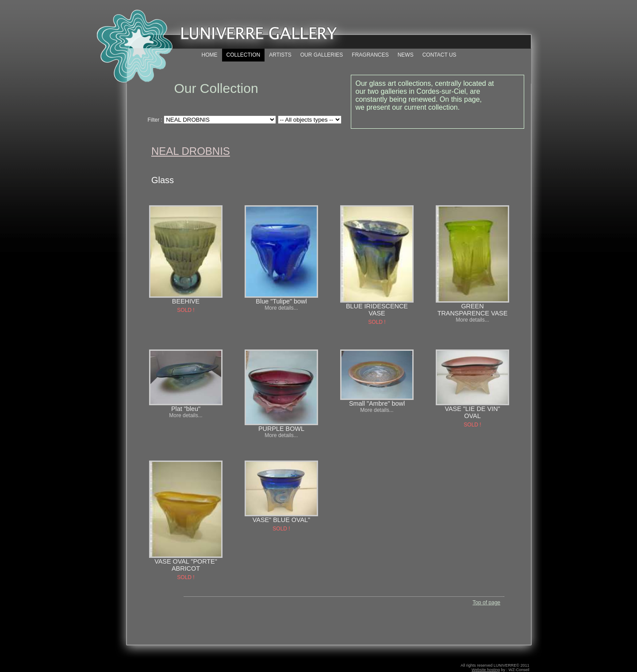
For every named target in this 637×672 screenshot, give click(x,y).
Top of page (486, 603)
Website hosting (486, 670)
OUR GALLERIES (322, 55)
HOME (210, 55)
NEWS (406, 55)
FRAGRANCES (370, 55)
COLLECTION (244, 55)
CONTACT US (439, 55)
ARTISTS (280, 55)
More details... (281, 308)
